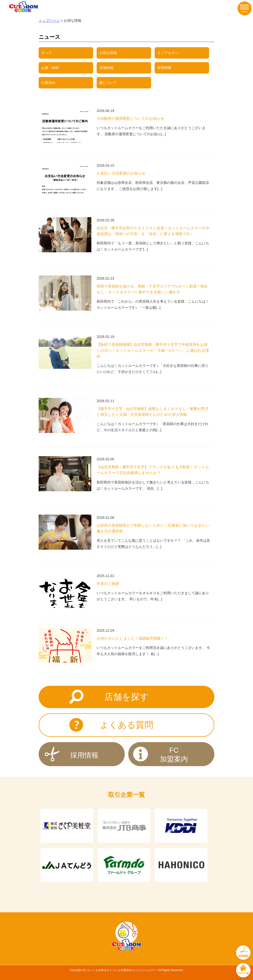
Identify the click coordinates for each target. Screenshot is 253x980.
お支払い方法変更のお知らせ (121, 173)
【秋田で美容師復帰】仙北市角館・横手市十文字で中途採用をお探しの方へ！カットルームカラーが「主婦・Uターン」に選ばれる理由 (153, 350)
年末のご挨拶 (108, 584)
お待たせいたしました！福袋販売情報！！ (132, 638)
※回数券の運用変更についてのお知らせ (131, 119)
